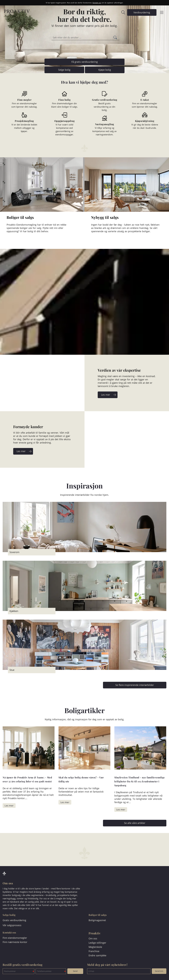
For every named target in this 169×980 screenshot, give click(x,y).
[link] (122, 12)
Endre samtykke (97, 955)
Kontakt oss (97, 3)
